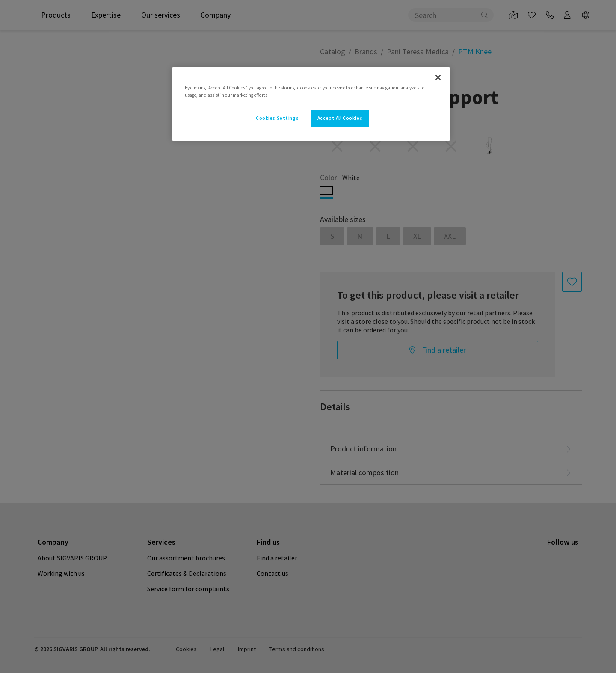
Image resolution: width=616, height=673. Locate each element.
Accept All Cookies (340, 118)
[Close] (438, 77)
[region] (311, 104)
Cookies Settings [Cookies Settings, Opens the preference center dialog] (277, 118)
